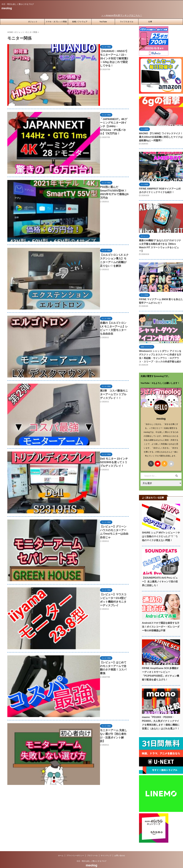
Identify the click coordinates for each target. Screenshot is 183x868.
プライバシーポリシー (75, 849)
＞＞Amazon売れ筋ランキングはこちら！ (131, 15)
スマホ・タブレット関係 (56, 21)
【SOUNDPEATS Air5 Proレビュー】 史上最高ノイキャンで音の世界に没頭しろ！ (161, 575)
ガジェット (33, 21)
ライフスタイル (127, 21)
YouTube (103, 21)
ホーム (61, 849)
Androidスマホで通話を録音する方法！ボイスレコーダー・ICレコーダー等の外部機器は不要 (161, 620)
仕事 (150, 21)
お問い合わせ (120, 849)
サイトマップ (106, 849)
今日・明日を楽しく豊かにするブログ (91, 854)
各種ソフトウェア (80, 21)
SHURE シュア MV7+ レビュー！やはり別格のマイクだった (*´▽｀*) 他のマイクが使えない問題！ (161, 530)
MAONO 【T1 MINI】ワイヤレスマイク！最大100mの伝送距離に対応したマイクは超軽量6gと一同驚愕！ (160, 136)
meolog (7, 8)
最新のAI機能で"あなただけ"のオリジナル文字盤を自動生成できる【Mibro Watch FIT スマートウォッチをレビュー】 (161, 242)
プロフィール (92, 849)
